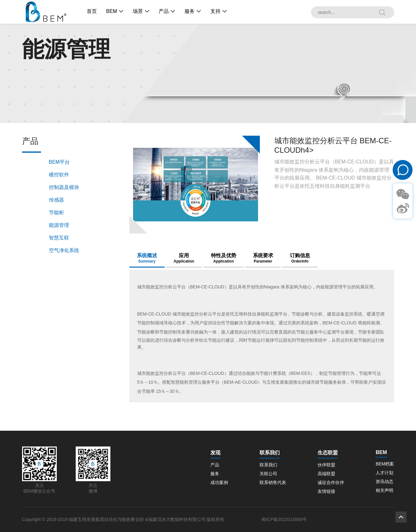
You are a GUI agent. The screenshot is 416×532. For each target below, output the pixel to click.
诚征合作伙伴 (331, 482)
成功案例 (219, 482)
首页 (92, 11)
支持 (215, 11)
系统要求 (263, 258)
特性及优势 (224, 258)
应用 (184, 258)
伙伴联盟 (326, 465)
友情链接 (326, 491)
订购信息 (300, 258)
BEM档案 (385, 464)
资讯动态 (384, 482)
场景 (138, 11)
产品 (164, 11)
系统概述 (147, 258)
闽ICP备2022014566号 (284, 519)
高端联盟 (326, 474)
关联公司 (268, 474)
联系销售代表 (273, 482)
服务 (190, 11)
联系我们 (268, 465)
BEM (112, 11)
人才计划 (384, 473)
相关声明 (384, 490)
